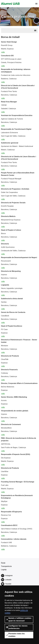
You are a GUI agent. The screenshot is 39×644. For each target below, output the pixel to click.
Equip (3, 563)
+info (3, 52)
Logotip (4, 570)
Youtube (6, 584)
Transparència (6, 566)
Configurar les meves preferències (17, 627)
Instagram (7, 576)
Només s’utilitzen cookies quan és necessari (19, 619)
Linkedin (6, 580)
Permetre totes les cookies (15, 635)
